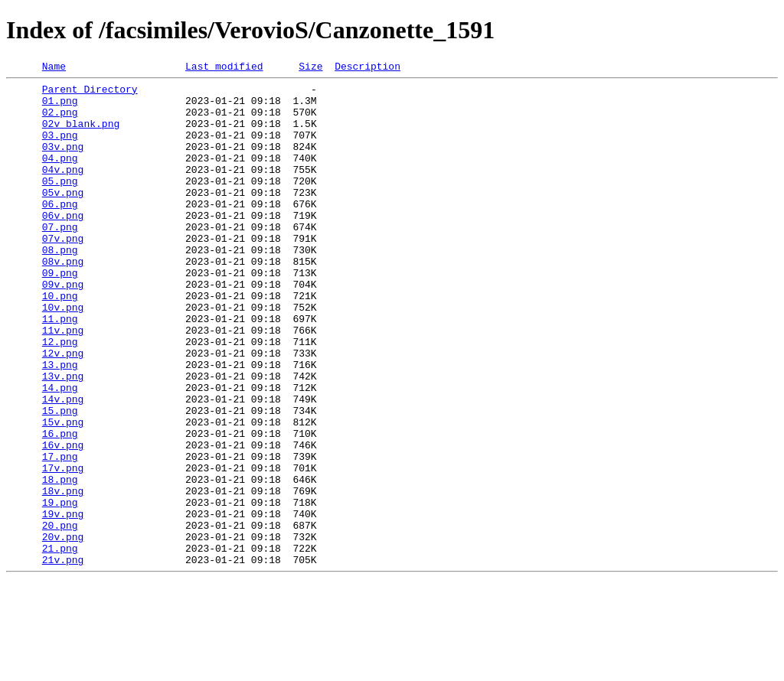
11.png (60, 369)
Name (54, 68)
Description (367, 68)
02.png (60, 121)
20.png (60, 617)
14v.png (63, 465)
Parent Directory (90, 93)
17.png (60, 534)
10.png (60, 341)
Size (310, 68)
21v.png (63, 658)
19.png (60, 589)
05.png (60, 204)
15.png (60, 479)
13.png (60, 424)
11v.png (63, 383)
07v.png (63, 272)
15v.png (63, 493)
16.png (60, 507)
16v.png (63, 520)
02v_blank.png (81, 135)
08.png (60, 286)
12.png (60, 396)
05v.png (63, 217)
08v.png (63, 300)
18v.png (63, 575)
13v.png (63, 438)
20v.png (63, 630)
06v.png (63, 245)
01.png (60, 107)
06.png (60, 231)
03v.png (63, 162)
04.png (60, 176)
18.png (60, 562)
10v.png (63, 355)
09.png (60, 314)
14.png (60, 451)
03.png (60, 148)
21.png (60, 644)
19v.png (63, 603)
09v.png (63, 327)
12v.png (63, 410)
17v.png (63, 548)
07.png (60, 259)
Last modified (224, 68)
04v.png (63, 190)
